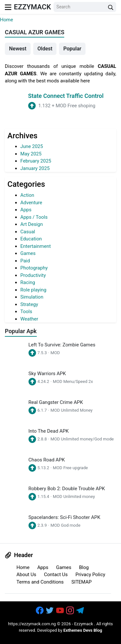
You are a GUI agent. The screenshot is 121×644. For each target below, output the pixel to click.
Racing (28, 282)
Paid (25, 261)
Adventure (31, 203)
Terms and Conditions (40, 582)
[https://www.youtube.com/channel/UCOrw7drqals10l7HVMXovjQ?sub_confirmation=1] (61, 611)
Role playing (33, 290)
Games (28, 253)
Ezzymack (32, 7)
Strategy (29, 304)
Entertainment (35, 246)
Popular (72, 49)
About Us (26, 575)
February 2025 (36, 161)
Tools (26, 311)
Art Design (32, 224)
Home (6, 20)
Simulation (32, 297)
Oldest (45, 49)
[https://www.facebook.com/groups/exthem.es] (40, 611)
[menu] (8, 7)
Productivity (33, 275)
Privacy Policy (90, 575)
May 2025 (31, 154)
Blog (84, 567)
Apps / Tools (34, 217)
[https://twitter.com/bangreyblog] (50, 611)
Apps (26, 210)
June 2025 (32, 146)
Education (31, 239)
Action (27, 195)
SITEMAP (81, 582)
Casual (28, 232)
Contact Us (56, 575)
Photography (34, 268)
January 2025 (35, 168)
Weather (29, 319)
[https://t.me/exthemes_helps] (81, 611)
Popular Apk (21, 331)
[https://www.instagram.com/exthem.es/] (71, 611)
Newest (18, 49)
